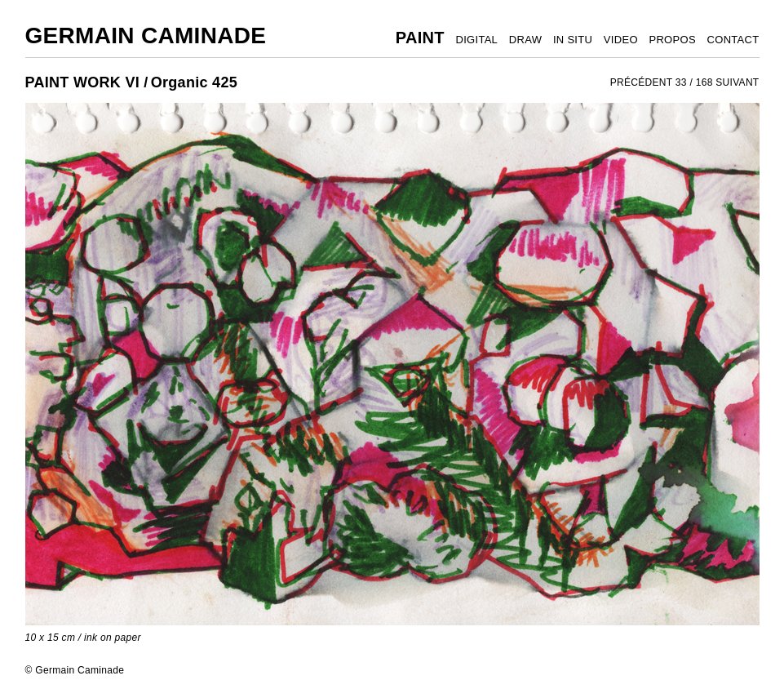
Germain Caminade (146, 36)
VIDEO (621, 40)
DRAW (525, 40)
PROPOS (672, 40)
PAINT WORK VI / (87, 82)
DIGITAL (476, 40)
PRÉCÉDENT (642, 82)
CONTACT (733, 40)
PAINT (420, 38)
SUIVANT (737, 82)
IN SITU (573, 40)
